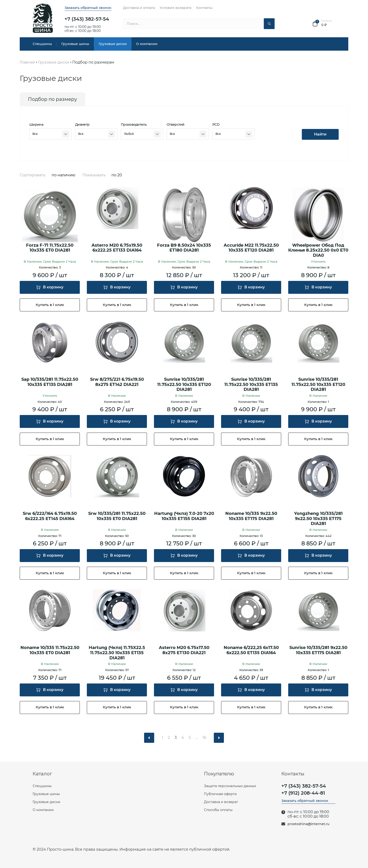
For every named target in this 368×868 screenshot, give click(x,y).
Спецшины (42, 44)
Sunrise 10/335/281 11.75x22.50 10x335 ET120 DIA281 (184, 385)
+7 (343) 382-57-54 (87, 19)
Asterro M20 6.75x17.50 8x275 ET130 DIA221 (184, 650)
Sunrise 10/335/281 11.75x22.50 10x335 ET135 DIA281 (251, 385)
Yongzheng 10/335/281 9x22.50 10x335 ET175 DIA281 (318, 519)
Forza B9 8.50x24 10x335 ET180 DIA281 (184, 248)
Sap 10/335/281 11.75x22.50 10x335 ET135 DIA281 (50, 382)
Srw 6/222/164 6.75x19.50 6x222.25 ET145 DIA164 (50, 516)
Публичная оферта (220, 794)
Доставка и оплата (139, 8)
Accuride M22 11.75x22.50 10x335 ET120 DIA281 (251, 248)
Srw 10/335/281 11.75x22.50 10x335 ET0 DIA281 (117, 516)
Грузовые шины (75, 44)
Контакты (204, 8)
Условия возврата (175, 8)
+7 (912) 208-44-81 (303, 793)
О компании (147, 44)
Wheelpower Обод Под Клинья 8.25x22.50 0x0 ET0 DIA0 (318, 250)
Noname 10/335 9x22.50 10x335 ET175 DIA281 (251, 516)
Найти (320, 134)
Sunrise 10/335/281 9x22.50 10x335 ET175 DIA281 (318, 650)
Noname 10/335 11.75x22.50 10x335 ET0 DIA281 (50, 650)
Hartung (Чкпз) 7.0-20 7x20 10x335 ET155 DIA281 (184, 516)
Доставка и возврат (221, 802)
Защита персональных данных (230, 786)
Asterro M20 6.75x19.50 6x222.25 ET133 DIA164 (117, 248)
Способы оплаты (218, 810)
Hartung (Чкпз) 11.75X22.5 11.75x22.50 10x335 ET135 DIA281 (117, 653)
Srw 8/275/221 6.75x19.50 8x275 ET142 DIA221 (117, 382)
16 (204, 738)
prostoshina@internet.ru (308, 824)
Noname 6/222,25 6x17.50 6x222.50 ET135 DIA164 (251, 650)
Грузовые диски (113, 44)
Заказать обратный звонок (88, 8)
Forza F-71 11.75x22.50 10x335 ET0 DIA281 (50, 248)
